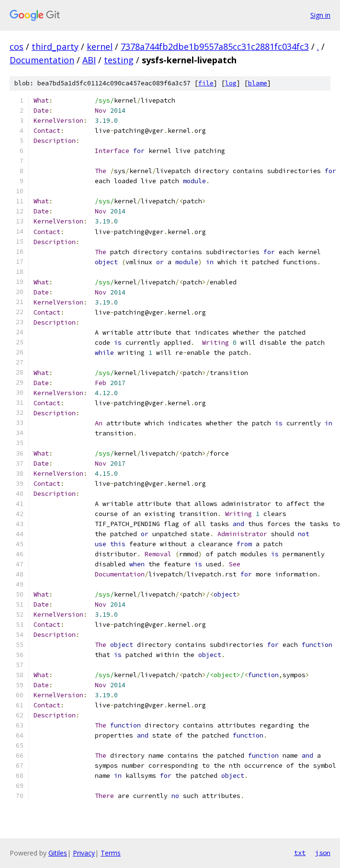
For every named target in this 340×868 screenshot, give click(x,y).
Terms (111, 853)
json (323, 853)
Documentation (42, 60)
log (231, 83)
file (206, 83)
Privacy (84, 853)
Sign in (320, 15)
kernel (100, 47)
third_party (55, 47)
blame (258, 83)
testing (119, 60)
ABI (89, 60)
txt (300, 853)
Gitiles (58, 853)
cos (17, 47)
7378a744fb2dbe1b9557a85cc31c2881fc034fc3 (215, 47)
